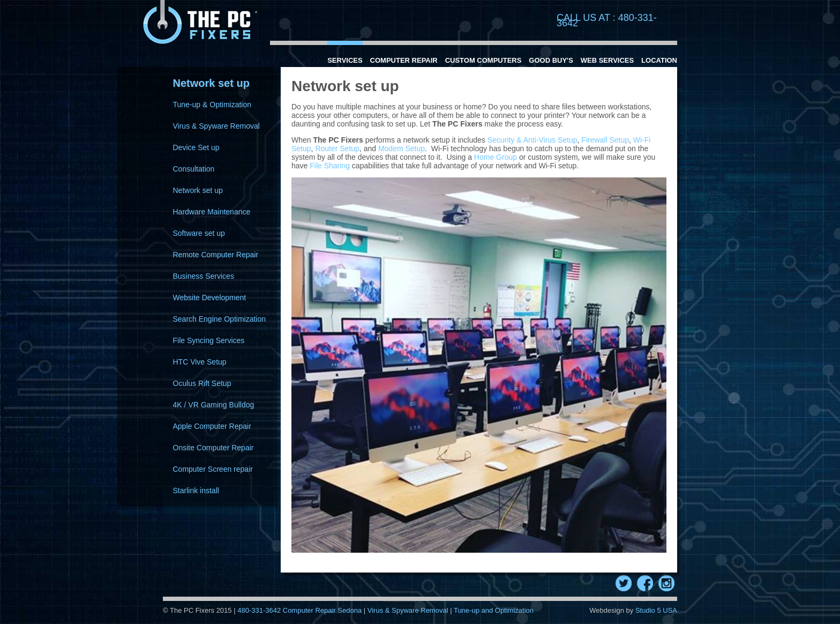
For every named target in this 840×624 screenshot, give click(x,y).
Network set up (198, 190)
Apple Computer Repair (212, 426)
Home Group (496, 157)
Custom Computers (483, 60)
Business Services (204, 276)
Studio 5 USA (656, 610)
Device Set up (196, 147)
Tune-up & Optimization (212, 105)
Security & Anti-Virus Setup (532, 140)
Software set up (199, 233)
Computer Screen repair (213, 469)
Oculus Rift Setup (202, 383)
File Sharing (330, 166)
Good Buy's (551, 60)
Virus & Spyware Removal (216, 126)
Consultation (194, 169)
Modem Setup (402, 148)
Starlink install (196, 491)
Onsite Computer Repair (213, 448)
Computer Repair (404, 60)
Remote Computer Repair (216, 255)
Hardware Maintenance (212, 212)
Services (345, 60)
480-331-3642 (260, 610)
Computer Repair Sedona (322, 610)
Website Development (210, 298)
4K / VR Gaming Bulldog (214, 405)
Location (659, 60)
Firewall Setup (605, 140)
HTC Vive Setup (200, 362)
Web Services (607, 60)
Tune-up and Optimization (494, 610)
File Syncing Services (209, 340)
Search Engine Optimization (220, 319)
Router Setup (337, 148)
